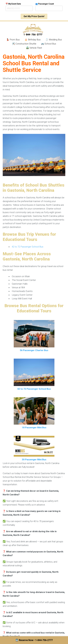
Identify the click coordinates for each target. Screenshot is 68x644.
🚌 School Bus (49, 44)
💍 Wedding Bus (54, 40)
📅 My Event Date (13, 4)
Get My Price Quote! (34, 16)
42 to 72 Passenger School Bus (28, 247)
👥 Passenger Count (45, 4)
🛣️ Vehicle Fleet (34, 48)
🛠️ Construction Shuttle (24, 44)
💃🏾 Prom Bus (13, 40)
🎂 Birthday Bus (33, 40)
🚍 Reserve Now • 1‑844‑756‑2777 (34, 640)
